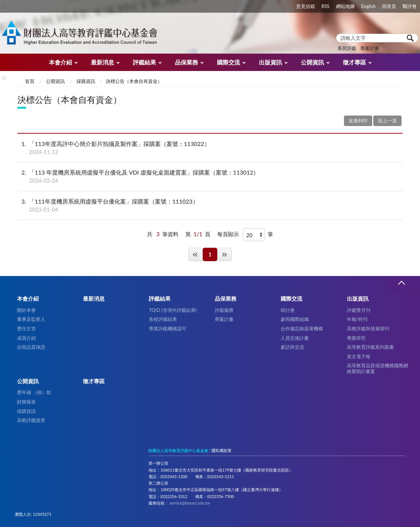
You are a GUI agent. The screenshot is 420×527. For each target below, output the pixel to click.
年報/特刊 (357, 319)
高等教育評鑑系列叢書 (370, 347)
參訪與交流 (292, 347)
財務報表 (26, 402)
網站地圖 (345, 6)
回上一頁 (387, 121)
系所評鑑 (347, 48)
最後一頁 (224, 254)
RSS (325, 6)
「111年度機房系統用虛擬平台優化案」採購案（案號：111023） (210, 205)
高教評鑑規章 (31, 420)
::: (4, 6)
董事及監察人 (31, 319)
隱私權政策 (221, 450)
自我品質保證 (31, 347)
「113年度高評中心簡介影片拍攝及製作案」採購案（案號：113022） (210, 148)
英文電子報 (359, 356)
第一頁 (196, 254)
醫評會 (410, 6)
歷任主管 (26, 329)
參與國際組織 (295, 319)
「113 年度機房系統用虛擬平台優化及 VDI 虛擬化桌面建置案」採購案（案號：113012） (210, 176)
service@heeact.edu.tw (190, 503)
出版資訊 (270, 62)
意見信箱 (306, 6)
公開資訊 (312, 62)
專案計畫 (370, 48)
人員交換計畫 (295, 338)
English (369, 6)
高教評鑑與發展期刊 (368, 329)
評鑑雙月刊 (359, 310)
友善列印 (358, 121)
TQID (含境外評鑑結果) (173, 310)
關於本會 (26, 310)
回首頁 (389, 6)
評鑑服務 (224, 310)
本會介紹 (60, 62)
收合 (401, 283)
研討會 (288, 310)
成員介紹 (26, 338)
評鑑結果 (144, 62)
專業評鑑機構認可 (168, 329)
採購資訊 (86, 81)
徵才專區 (354, 62)
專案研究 (356, 338)
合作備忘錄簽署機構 (302, 329)
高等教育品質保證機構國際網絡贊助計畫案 (377, 368)
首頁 (30, 81)
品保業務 (186, 62)
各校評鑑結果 (163, 319)
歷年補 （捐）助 (34, 392)
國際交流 (228, 62)
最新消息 (102, 62)
